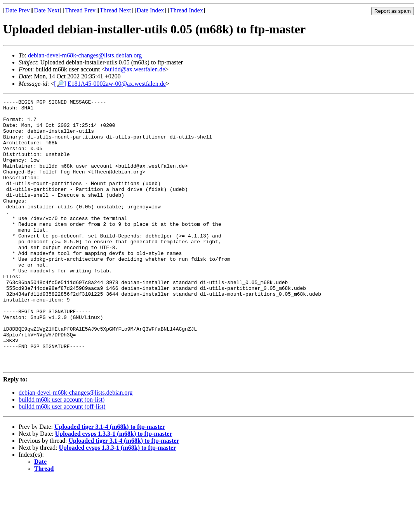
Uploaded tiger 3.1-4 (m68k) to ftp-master (110, 480)
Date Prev (17, 10)
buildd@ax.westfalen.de (135, 69)
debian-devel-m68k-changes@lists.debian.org (85, 55)
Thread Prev (80, 10)
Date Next (47, 10)
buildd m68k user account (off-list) (62, 460)
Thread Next (115, 10)
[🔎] (60, 84)
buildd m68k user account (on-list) (62, 453)
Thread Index (186, 10)
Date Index (150, 10)
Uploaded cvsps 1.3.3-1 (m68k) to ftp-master (114, 487)
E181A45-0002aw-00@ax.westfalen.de (117, 84)
